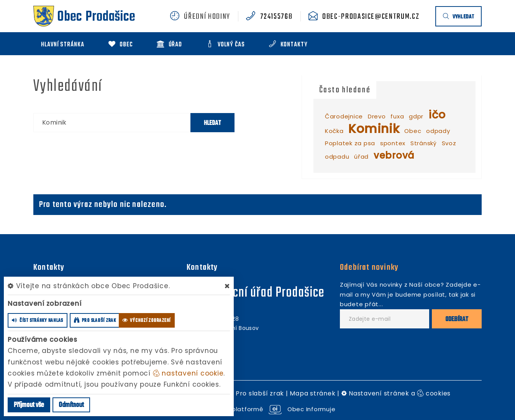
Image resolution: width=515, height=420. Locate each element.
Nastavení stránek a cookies (396, 393)
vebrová (394, 155)
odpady (438, 131)
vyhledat (458, 17)
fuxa (397, 116)
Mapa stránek (312, 393)
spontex (393, 143)
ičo (437, 115)
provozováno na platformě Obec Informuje (258, 409)
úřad (361, 157)
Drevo (377, 116)
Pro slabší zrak (260, 393)
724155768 (276, 17)
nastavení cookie (188, 373)
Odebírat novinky (369, 267)
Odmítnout (71, 405)
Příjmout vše (29, 405)
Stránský (424, 143)
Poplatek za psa (350, 143)
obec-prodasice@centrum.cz (371, 17)
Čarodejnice (344, 116)
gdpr (416, 116)
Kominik (374, 129)
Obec (413, 131)
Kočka (334, 131)
